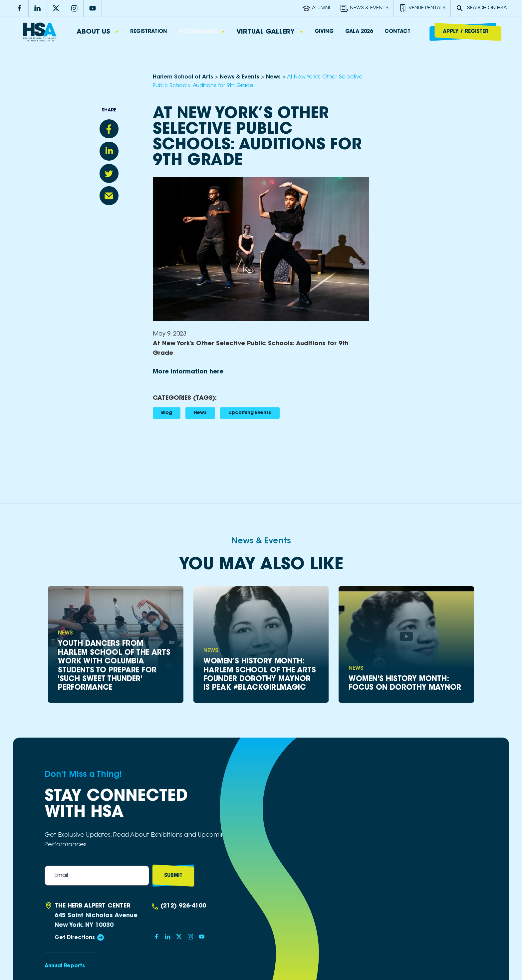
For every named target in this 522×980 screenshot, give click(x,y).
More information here (188, 372)
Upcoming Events (250, 413)
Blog (167, 413)
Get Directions (75, 938)
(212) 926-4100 (183, 906)
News (200, 413)
